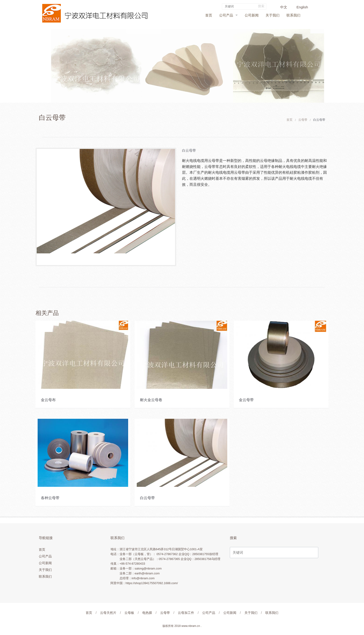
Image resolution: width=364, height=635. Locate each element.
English (302, 7)
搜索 (261, 6)
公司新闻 (252, 15)
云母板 (129, 613)
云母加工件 (186, 613)
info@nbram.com (143, 578)
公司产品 (226, 15)
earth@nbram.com (147, 573)
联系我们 (293, 15)
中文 (284, 7)
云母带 (303, 120)
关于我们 (273, 15)
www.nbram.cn (191, 626)
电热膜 (147, 613)
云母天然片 (108, 613)
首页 (209, 15)
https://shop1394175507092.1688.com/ (152, 583)
